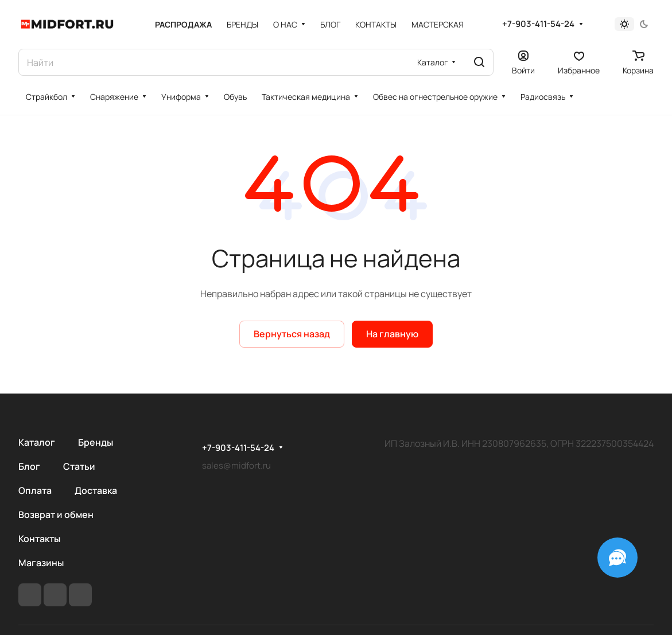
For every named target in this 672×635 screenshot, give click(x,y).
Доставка (96, 490)
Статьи (79, 466)
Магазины (41, 563)
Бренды (96, 442)
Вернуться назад (292, 334)
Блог (29, 466)
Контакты (39, 539)
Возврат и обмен (56, 515)
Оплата (35, 490)
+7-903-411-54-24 (538, 24)
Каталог (37, 442)
